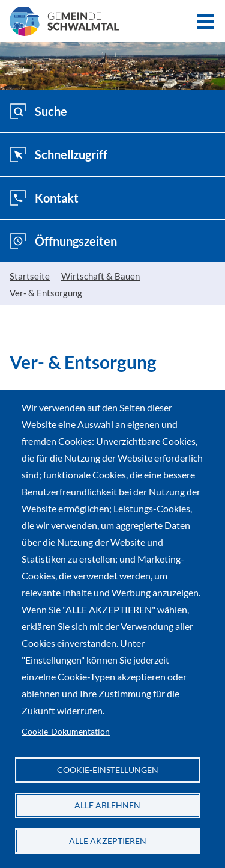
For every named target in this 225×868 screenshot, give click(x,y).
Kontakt (44, 198)
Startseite (30, 276)
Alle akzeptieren (108, 841)
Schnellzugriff (58, 154)
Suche (38, 111)
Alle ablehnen (107, 805)
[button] (205, 21)
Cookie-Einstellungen (108, 770)
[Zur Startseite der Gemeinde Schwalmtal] (64, 28)
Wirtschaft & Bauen (100, 276)
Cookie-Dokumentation (66, 732)
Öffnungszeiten (63, 241)
